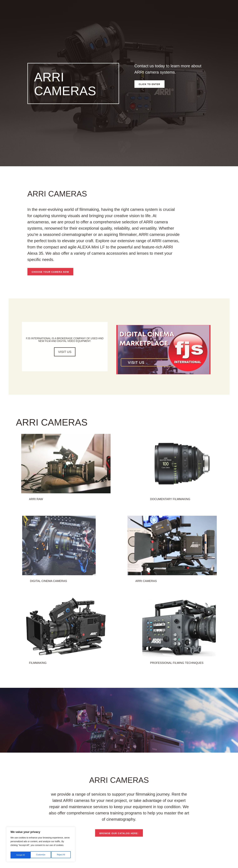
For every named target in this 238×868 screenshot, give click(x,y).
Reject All (41, 855)
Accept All (61, 855)
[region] (41, 845)
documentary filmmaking (207, 506)
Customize (21, 855)
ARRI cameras (190, 587)
